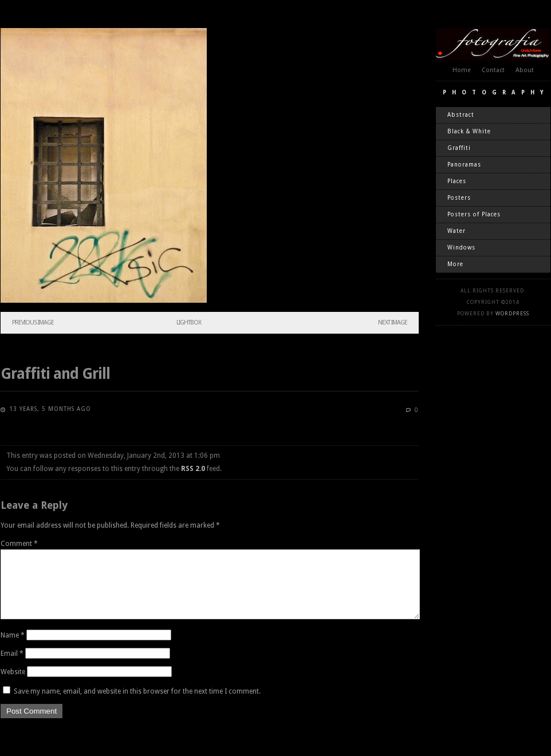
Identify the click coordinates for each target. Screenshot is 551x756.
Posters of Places (474, 214)
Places (457, 181)
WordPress (512, 314)
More (455, 264)
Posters (459, 198)
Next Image (393, 322)
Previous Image (33, 322)
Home (462, 70)
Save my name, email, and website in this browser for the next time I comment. (137, 705)
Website (13, 686)
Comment (19, 544)
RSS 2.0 (193, 469)
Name (13, 649)
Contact (493, 70)
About (525, 70)
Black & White (469, 131)
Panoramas (464, 165)
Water (456, 231)
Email (12, 667)
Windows (461, 248)
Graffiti (459, 148)
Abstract (461, 115)
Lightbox (189, 322)
